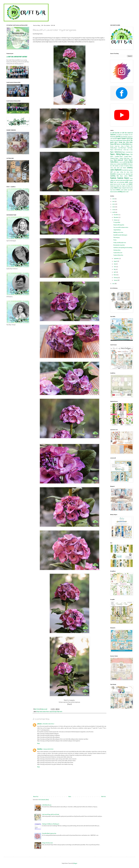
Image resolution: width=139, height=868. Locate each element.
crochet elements (116, 172)
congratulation (130, 170)
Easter (112, 141)
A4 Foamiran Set (127, 135)
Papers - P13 (129, 154)
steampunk (124, 188)
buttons (131, 166)
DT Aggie (118, 138)
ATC (132, 135)
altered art (115, 164)
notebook (131, 182)
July (115, 264)
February (116, 278)
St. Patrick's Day (121, 162)
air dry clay (126, 162)
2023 (114, 199)
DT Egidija (123, 138)
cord (111, 172)
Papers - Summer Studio (121, 158)
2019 (114, 210)
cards (112, 170)
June (115, 267)
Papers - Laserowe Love (127, 152)
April (115, 272)
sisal (131, 186)
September (116, 259)
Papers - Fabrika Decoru (116, 152)
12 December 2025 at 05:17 (48, 724)
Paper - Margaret (115, 146)
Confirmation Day (130, 137)
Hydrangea (54, 712)
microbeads (122, 182)
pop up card (117, 184)
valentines (116, 192)
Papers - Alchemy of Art (122, 146)
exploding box (114, 176)
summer (126, 190)
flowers (131, 176)
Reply (38, 744)
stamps (120, 188)
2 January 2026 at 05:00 (48, 749)
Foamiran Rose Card (118, 253)
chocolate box (125, 170)
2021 (114, 204)
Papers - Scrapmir (124, 157)
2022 (114, 202)
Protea (115, 240)
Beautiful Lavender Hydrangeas (120, 235)
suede (122, 190)
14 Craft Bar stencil (125, 133)
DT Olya (131, 138)
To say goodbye (117, 222)
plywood (112, 184)
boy (120, 166)
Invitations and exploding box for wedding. (123, 248)
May (115, 270)
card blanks (123, 168)
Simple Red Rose (117, 230)
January (116, 280)
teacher (129, 190)
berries (125, 164)
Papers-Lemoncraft (119, 160)
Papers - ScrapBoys (115, 157)
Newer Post (36, 797)
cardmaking (130, 168)
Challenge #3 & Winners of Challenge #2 (51, 824)
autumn (119, 164)
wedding (120, 192)
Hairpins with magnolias (119, 225)
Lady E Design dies (120, 142)
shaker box (119, 186)
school (127, 184)
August (115, 261)
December (116, 215)
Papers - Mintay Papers (118, 154)
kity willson (40, 749)
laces (128, 180)
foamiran (113, 178)
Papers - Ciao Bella (118, 148)
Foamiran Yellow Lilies (118, 255)
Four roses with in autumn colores (121, 227)
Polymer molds (59, 712)
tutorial (112, 192)
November (116, 217)
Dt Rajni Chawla (39, 712)
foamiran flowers (123, 178)
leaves (112, 182)
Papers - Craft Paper (128, 148)
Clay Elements (124, 137)
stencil (128, 188)
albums (112, 164)
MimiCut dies (119, 144)
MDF (115, 144)
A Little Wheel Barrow (47, 805)
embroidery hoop (129, 174)
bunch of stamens (125, 166)
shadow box (113, 186)
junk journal (123, 180)
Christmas (118, 137)
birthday (129, 164)
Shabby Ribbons (114, 162)
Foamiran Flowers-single (47, 712)
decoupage (119, 174)
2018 (114, 212)
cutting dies (123, 172)
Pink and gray (117, 238)
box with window (114, 166)
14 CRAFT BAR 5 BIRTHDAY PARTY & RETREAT (17, 57)
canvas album (116, 168)
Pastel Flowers (128, 160)
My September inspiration (119, 245)
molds (127, 182)
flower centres (124, 176)
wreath (127, 192)
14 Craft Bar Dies (115, 133)
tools (131, 190)
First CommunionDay (118, 141)
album (131, 162)
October (116, 220)
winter (124, 192)
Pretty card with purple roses (120, 243)
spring (112, 188)
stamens (116, 188)
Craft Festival (113, 139)
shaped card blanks (126, 186)
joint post (118, 180)
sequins (131, 184)
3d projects (119, 135)
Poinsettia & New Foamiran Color (49, 834)
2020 (114, 207)
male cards (117, 182)
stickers (118, 190)
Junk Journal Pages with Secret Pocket (51, 815)
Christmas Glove (117, 250)
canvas (112, 168)
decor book (130, 172)
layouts (131, 180)
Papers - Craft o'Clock (115, 150)
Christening (113, 137)
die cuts (123, 174)
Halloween (125, 141)
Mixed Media (126, 144)
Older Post (103, 797)
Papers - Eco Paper (130, 150)
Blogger (75, 863)
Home (70, 797)
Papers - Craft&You (123, 150)
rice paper (123, 184)
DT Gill (127, 138)
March (115, 275)
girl (114, 180)
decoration (113, 174)
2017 (114, 284)
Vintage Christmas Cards (47, 843)
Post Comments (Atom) (44, 800)
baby (122, 164)
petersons (39, 724)
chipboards (118, 170)
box (132, 164)
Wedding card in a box (118, 232)
